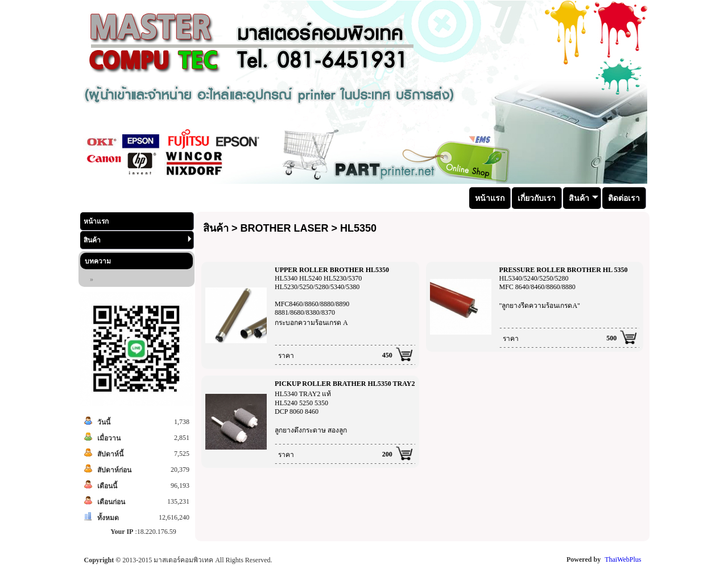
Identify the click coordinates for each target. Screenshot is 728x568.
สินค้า (138, 240)
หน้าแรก (96, 221)
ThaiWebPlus (623, 559)
